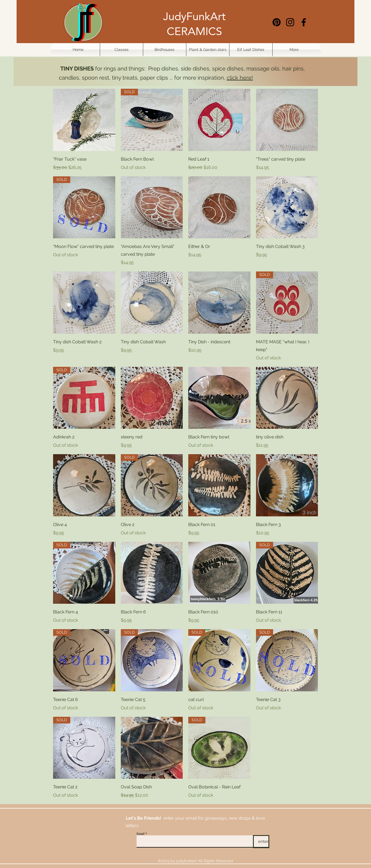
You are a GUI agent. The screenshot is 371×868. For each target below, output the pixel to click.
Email (141, 834)
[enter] (261, 842)
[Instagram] (290, 22)
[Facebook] (304, 22)
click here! (240, 78)
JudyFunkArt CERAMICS (194, 24)
